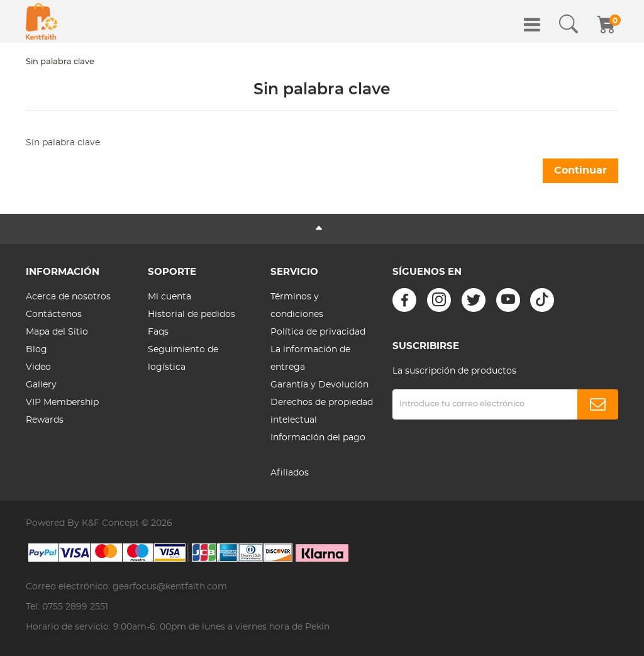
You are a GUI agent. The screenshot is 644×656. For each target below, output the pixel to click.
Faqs (158, 332)
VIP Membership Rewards (62, 411)
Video (38, 367)
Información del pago (318, 438)
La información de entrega (310, 359)
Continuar (580, 170)
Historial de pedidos (192, 314)
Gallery (41, 385)
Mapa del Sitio (57, 332)
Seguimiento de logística (183, 359)
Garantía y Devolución (319, 385)
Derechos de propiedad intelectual (322, 411)
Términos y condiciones (297, 306)
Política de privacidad (318, 332)
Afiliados (290, 473)
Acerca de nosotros (68, 297)
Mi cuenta (169, 297)
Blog (36, 350)
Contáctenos (54, 314)
